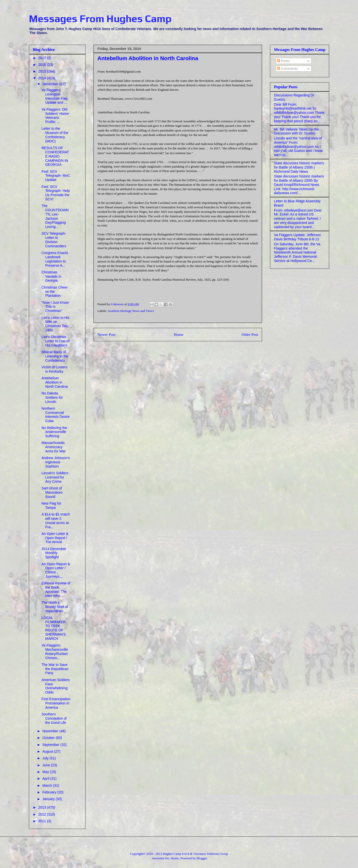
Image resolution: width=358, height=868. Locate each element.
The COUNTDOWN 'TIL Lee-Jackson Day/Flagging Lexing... (55, 216)
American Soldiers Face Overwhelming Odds (56, 686)
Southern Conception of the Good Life (54, 718)
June (46, 765)
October (49, 738)
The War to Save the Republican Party (55, 669)
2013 (43, 807)
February (50, 792)
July (46, 758)
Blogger (202, 858)
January (49, 799)
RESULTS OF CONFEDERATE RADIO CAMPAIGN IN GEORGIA (55, 156)
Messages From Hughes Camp (100, 19)
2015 (43, 71)
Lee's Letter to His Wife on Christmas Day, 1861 (55, 324)
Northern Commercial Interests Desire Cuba (56, 415)
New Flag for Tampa (51, 505)
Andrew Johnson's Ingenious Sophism (56, 462)
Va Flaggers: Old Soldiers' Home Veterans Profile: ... (55, 116)
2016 (43, 65)
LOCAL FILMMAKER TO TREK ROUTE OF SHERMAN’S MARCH (54, 628)
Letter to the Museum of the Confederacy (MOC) (55, 135)
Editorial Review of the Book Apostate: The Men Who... (56, 589)
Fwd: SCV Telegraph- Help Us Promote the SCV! (56, 193)
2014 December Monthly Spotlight (54, 553)
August (48, 751)
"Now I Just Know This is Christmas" (55, 307)
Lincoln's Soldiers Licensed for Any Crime (55, 477)
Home (179, 334)
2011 (43, 821)
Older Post (250, 334)
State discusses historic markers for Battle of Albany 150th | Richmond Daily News (299, 167)
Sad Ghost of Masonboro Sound (52, 492)
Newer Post (106, 334)
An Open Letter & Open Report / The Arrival (55, 538)
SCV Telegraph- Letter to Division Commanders (54, 240)
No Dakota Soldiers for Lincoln (52, 397)
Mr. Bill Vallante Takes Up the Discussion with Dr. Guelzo (296, 131)
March (48, 785)
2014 (43, 78)
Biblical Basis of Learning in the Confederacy (55, 356)
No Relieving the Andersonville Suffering (54, 432)
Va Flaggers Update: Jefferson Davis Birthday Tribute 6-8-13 (297, 237)
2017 (43, 58)
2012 (43, 814)
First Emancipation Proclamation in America (56, 703)
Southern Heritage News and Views (131, 311)
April (46, 779)
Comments (287, 69)
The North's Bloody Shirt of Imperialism (55, 607)
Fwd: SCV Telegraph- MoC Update (56, 176)
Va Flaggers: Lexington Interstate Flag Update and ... (55, 96)
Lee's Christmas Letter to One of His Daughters (55, 341)
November (51, 731)
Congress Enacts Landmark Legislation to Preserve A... (55, 259)
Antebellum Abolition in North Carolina (55, 382)
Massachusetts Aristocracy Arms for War (54, 447)
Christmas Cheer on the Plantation (55, 292)
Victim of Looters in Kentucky (54, 369)
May (46, 772)
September (51, 745)
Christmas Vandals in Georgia (51, 276)
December (51, 84)
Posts (283, 61)
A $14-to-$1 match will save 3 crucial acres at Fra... (56, 521)
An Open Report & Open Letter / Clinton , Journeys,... (56, 570)
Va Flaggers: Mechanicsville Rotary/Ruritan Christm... (55, 651)
